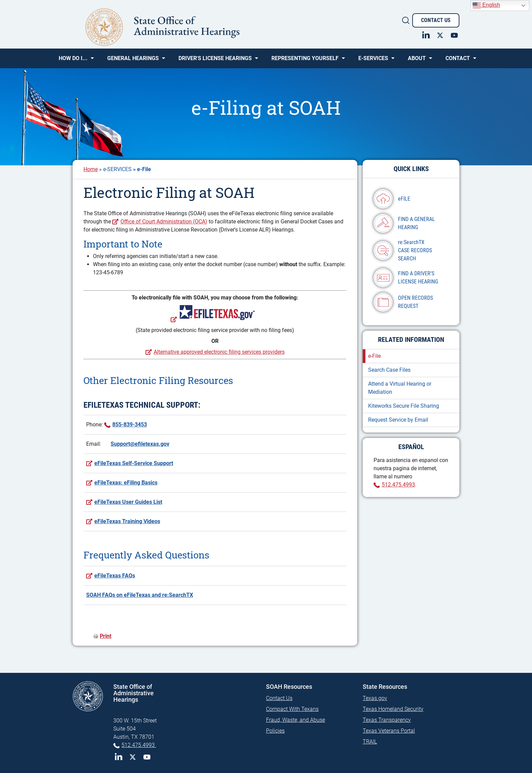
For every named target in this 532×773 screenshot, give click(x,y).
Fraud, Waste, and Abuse (296, 720)
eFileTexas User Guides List (128, 502)
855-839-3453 (130, 425)
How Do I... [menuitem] (73, 61)
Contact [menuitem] (458, 61)
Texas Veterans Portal (389, 731)
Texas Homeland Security (393, 709)
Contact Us (436, 20)
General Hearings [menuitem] (133, 61)
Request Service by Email (398, 420)
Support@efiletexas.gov (140, 444)
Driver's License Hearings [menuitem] (215, 61)
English (486, 5)
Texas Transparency (387, 720)
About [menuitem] (417, 61)
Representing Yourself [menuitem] (305, 61)
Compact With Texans (292, 709)
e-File (374, 356)
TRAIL (370, 742)
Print (106, 636)
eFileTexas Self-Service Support (134, 463)
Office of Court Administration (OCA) (164, 222)
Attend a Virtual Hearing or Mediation (400, 388)
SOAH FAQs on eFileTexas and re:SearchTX (140, 595)
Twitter (133, 757)
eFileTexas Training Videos (127, 521)
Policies (275, 731)
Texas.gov (375, 698)
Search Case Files (389, 370)
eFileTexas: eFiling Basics (126, 483)
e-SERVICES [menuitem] (373, 61)
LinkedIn (118, 757)
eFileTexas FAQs (115, 576)
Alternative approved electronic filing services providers (219, 352)
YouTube (147, 757)
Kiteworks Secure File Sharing (404, 406)
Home (91, 169)
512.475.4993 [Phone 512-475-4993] (139, 745)
